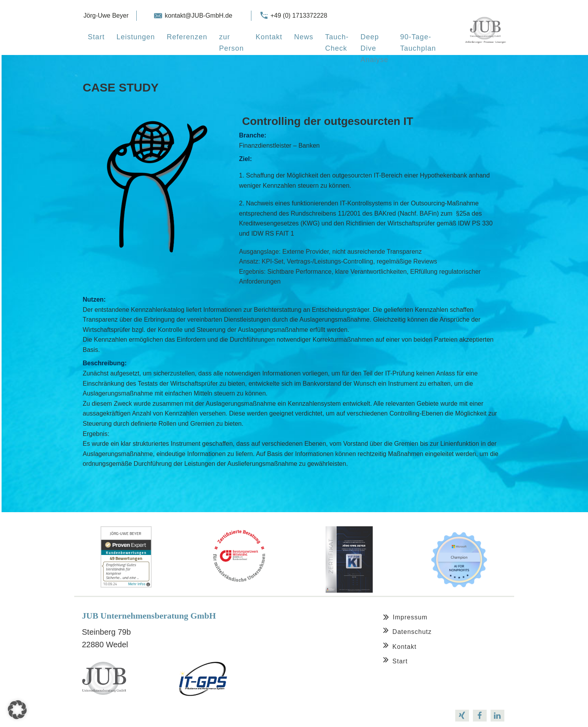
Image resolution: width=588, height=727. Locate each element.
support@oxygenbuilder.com (172, 715)
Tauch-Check (337, 43)
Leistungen (136, 37)
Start (96, 37)
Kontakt (269, 37)
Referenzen (187, 37)
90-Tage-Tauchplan (418, 43)
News (304, 37)
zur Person (232, 43)
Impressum (410, 617)
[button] (17, 710)
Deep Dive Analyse (375, 48)
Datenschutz (412, 632)
